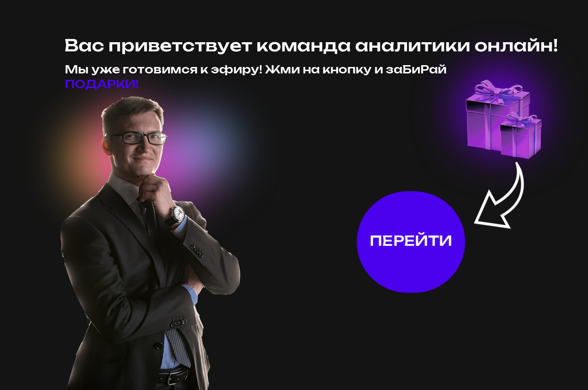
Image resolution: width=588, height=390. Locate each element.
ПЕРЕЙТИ (411, 241)
